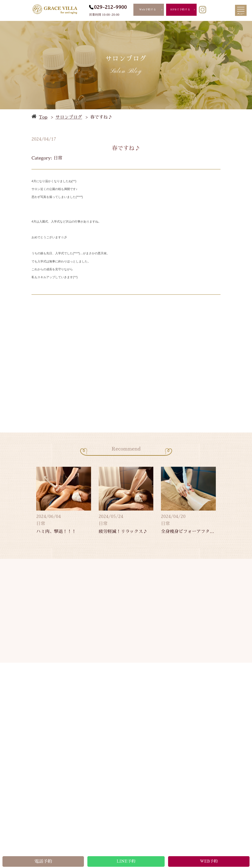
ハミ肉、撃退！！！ (56, 531)
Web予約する (148, 10)
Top (43, 117)
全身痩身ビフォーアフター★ (188, 531)
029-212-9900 (110, 7)
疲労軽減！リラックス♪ (123, 531)
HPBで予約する (180, 10)
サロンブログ (69, 117)
